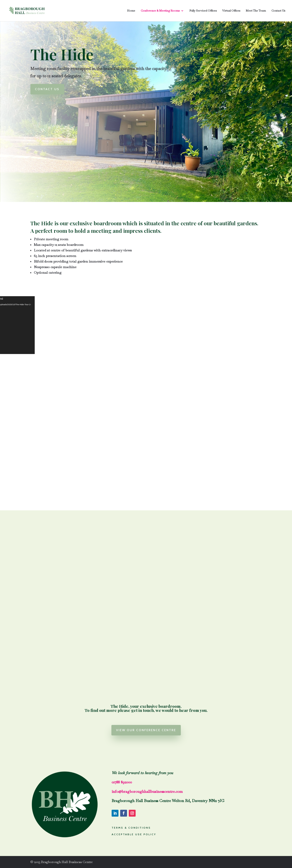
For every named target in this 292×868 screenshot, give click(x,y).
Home (131, 11)
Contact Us (278, 11)
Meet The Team (256, 11)
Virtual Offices (231, 11)
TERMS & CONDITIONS (131, 828)
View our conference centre (146, 730)
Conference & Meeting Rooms (160, 11)
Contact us (50, 89)
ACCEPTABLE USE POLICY (134, 834)
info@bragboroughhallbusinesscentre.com (147, 791)
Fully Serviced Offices (203, 11)
